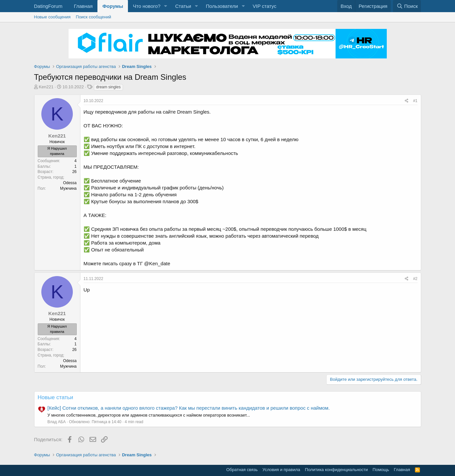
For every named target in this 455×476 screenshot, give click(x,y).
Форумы (113, 6)
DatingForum (48, 6)
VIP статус (264, 6)
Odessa (70, 183)
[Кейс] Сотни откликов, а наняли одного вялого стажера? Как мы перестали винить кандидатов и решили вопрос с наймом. (189, 408)
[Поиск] (407, 6)
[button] (166, 6)
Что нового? (147, 6)
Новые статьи (55, 397)
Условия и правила (281, 470)
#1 (415, 101)
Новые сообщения (52, 17)
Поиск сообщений (93, 17)
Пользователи (222, 6)
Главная (83, 6)
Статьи (183, 6)
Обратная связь (242, 470)
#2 (415, 279)
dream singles (108, 87)
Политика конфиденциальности (337, 470)
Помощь (381, 470)
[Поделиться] (407, 101)
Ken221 (46, 87)
